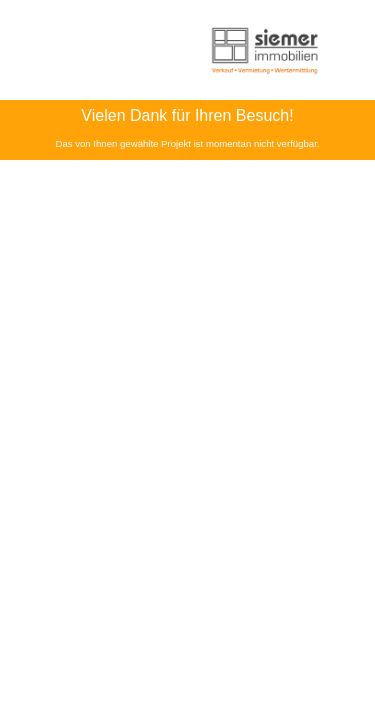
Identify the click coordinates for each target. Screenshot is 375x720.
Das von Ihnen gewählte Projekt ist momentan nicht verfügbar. (188, 143)
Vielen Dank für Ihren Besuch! (187, 115)
